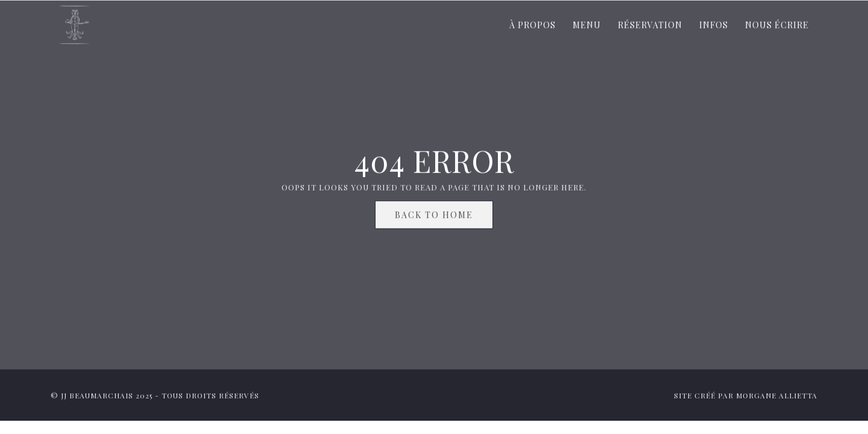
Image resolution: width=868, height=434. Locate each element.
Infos (714, 26)
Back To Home (434, 216)
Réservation (650, 26)
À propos (533, 26)
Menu (587, 26)
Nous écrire (777, 26)
